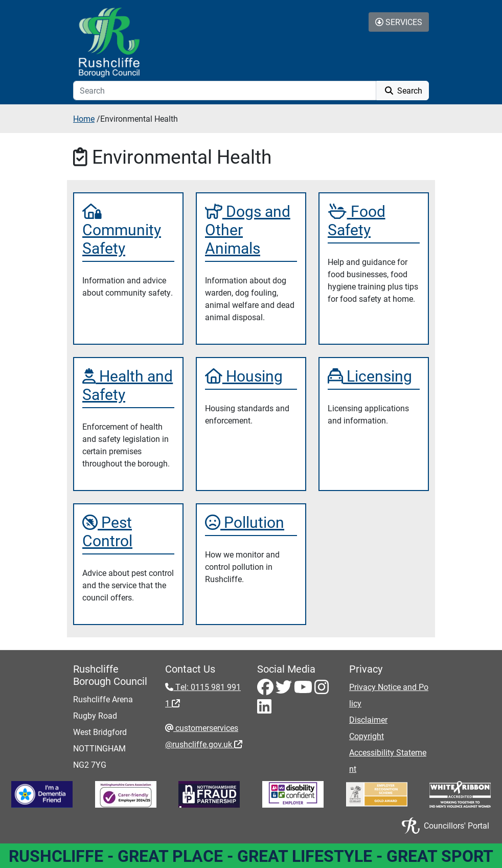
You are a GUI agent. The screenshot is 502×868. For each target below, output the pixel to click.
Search (403, 90)
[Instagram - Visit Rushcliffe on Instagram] (322, 690)
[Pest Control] (128, 531)
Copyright (367, 736)
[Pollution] (251, 522)
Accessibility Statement (388, 760)
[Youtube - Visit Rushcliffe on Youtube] (304, 690)
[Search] (225, 91)
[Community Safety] (128, 229)
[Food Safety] (374, 220)
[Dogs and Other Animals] (251, 229)
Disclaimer (368, 719)
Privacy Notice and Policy (389, 695)
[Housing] (251, 375)
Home (84, 118)
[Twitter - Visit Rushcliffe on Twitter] (285, 690)
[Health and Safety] (128, 385)
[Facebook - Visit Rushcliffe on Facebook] (266, 690)
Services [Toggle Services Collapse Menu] (399, 22)
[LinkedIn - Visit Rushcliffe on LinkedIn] (264, 709)
